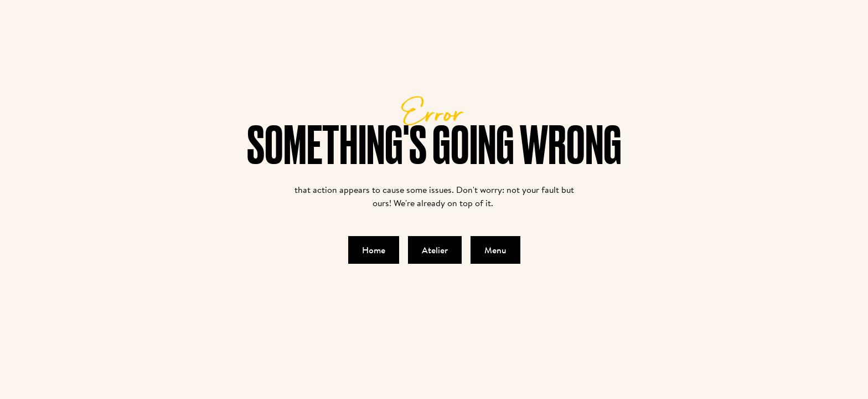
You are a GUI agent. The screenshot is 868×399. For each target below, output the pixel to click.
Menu (495, 250)
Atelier (435, 250)
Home (374, 250)
